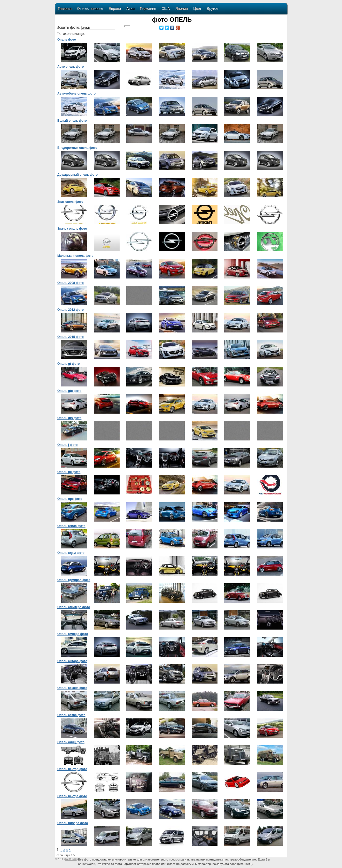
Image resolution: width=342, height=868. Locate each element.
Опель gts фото (69, 418)
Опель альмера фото (74, 607)
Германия (148, 9)
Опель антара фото (72, 661)
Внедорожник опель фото (77, 148)
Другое (213, 9)
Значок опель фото (72, 229)
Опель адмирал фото (74, 580)
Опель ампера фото (73, 634)
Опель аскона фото (72, 688)
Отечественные (90, 9)
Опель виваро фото (73, 823)
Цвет (197, 9)
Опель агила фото (71, 526)
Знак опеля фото (70, 202)
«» (71, 859)
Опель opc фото (70, 499)
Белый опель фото (72, 121)
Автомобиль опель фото (76, 94)
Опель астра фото (71, 715)
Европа (115, 9)
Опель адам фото (71, 553)
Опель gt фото (69, 364)
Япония (182, 9)
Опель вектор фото (72, 769)
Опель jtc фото (69, 472)
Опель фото (67, 40)
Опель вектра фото (72, 796)
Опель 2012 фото (71, 310)
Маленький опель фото (75, 256)
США (166, 9)
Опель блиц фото (71, 742)
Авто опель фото (71, 67)
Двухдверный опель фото (77, 175)
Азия (130, 9)
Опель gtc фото (69, 391)
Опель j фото (68, 445)
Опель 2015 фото (71, 337)
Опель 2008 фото (71, 283)
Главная (65, 9)
